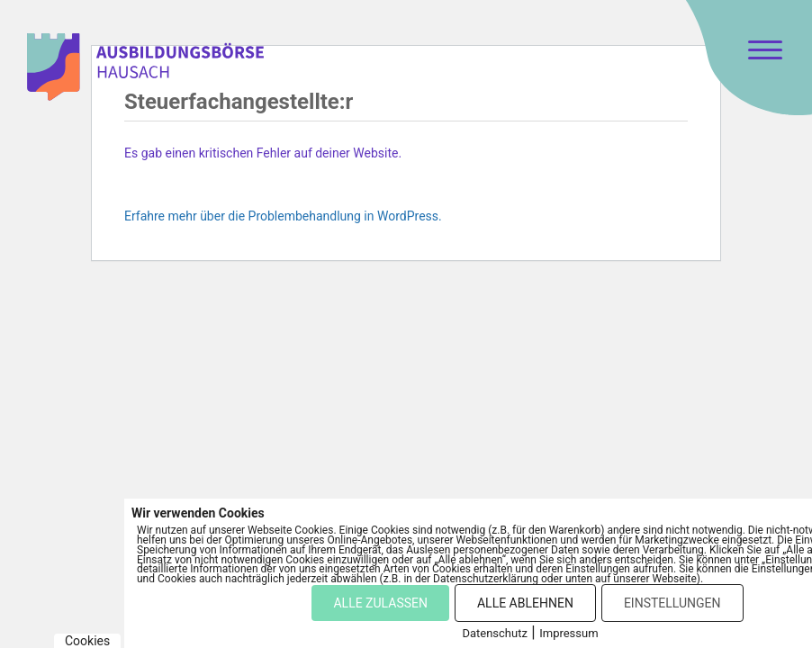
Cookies (87, 641)
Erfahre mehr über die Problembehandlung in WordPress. (283, 216)
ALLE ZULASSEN (380, 603)
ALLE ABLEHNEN (525, 603)
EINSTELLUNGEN (672, 603)
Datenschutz (494, 633)
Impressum (568, 633)
